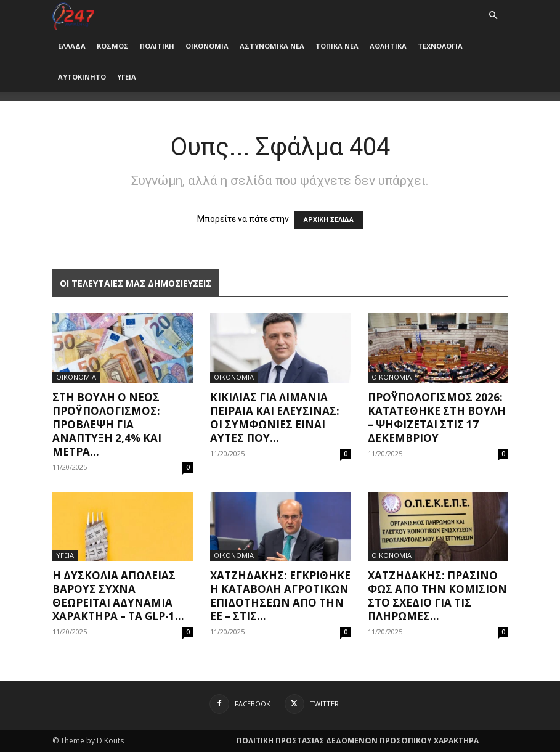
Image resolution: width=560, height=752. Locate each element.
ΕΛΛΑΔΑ (72, 46)
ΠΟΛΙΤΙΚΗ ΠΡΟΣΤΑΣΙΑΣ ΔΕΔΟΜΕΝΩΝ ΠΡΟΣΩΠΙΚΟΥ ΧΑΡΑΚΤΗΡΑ (358, 741)
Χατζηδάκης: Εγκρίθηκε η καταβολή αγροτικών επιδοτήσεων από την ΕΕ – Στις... (280, 596)
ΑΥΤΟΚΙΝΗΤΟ (82, 77)
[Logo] (74, 15)
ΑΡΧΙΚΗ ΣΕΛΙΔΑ (329, 220)
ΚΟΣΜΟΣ (113, 46)
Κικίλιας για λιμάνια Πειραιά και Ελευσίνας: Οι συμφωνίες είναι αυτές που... (275, 418)
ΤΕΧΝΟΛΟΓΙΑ (440, 46)
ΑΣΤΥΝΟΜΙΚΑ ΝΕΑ (272, 46)
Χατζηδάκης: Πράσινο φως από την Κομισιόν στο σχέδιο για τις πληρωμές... (437, 596)
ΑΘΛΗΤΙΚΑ (388, 46)
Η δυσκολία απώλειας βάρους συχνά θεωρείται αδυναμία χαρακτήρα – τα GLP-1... (118, 596)
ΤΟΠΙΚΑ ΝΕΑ (337, 46)
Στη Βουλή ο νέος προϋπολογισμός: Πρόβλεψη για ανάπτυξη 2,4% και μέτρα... (107, 424)
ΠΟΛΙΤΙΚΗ (157, 46)
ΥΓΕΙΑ (127, 77)
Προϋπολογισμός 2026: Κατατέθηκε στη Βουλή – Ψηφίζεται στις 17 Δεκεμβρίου (437, 418)
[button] (493, 16)
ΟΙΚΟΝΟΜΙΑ (207, 46)
